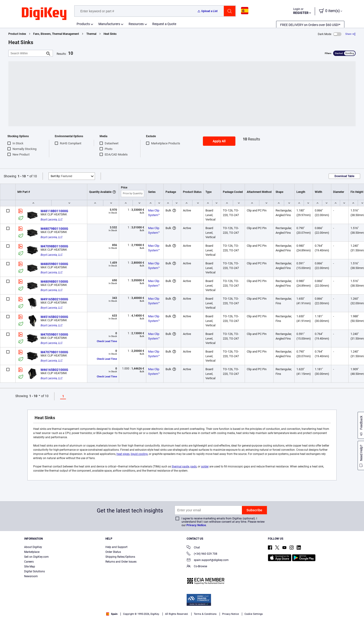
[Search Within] (27, 53)
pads (193, 467)
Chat (193, 548)
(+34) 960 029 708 (202, 554)
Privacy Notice (196, 525)
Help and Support (116, 547)
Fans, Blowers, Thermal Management (56, 34)
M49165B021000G (54, 299)
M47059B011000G (54, 334)
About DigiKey (33, 547)
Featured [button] (61, 176)
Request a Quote (164, 24)
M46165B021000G (54, 370)
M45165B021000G (54, 317)
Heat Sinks (110, 34)
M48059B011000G (54, 264)
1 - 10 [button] (22, 176)
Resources (136, 24)
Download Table (344, 176)
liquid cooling (139, 454)
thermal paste (180, 467)
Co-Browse (197, 567)
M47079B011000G (54, 352)
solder (205, 467)
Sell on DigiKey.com (36, 557)
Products (83, 24)
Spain (112, 614)
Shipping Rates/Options (120, 557)
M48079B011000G (54, 229)
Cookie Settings (254, 614)
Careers (29, 562)
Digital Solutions (34, 571)
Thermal (91, 34)
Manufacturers (109, 24)
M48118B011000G (54, 211)
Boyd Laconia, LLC (52, 220)
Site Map (30, 567)
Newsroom (31, 576)
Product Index (17, 34)
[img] (44, 14)
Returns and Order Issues (121, 562)
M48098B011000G (54, 282)
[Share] (350, 34)
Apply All (219, 141)
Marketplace (32, 552)
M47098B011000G (54, 246)
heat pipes (123, 454)
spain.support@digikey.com (208, 560)
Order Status (113, 552)
